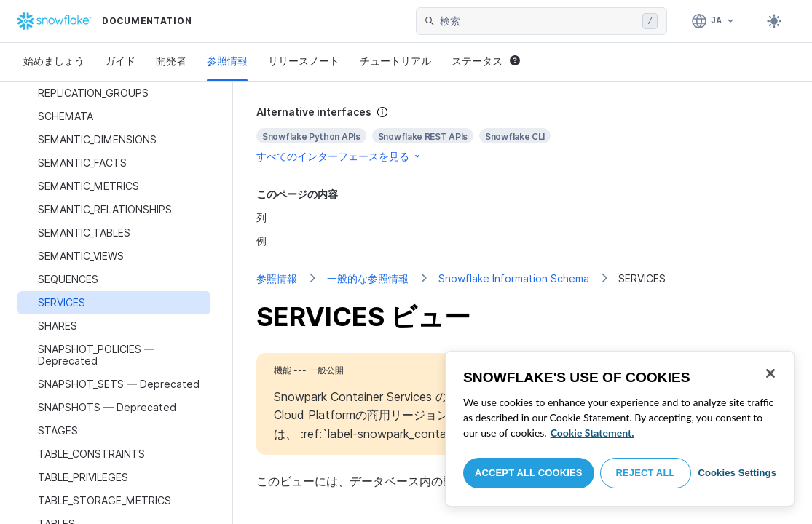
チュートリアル (395, 61)
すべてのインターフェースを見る (339, 156)
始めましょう (54, 61)
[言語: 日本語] (713, 21)
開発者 (171, 61)
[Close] (770, 373)
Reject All (646, 473)
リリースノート (304, 61)
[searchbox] (538, 21)
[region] (620, 429)
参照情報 (227, 61)
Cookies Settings (737, 473)
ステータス (486, 61)
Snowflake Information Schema (514, 278)
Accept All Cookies (529, 473)
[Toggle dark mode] (774, 21)
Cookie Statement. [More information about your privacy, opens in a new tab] (592, 433)
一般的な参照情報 (368, 278)
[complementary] (523, 134)
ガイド (120, 61)
